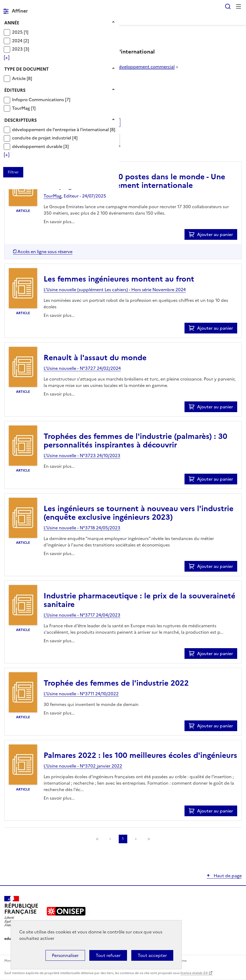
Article (19, 78)
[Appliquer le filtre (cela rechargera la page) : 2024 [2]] (20, 41)
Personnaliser (65, 955)
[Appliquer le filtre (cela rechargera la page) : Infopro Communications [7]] (41, 99)
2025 (18, 32)
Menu (239, 6)
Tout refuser (108, 955)
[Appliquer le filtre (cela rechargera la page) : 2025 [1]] (20, 32)
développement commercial (145, 67)
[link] (149, 839)
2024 (18, 41)
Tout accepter (152, 955)
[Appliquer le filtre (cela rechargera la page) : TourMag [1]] (24, 108)
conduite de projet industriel (42, 138)
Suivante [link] (136, 839)
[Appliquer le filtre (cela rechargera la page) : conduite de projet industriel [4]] (45, 138)
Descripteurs (20, 120)
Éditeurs (15, 90)
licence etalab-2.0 (194, 973)
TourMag (22, 108)
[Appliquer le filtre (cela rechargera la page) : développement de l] (64, 129)
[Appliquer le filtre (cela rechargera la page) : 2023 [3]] (21, 49)
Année (12, 23)
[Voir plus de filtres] (7, 58)
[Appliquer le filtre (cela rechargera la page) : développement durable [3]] (40, 146)
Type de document (26, 69)
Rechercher (228, 6)
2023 (18, 49)
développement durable (38, 146)
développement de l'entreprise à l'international (61, 130)
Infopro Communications (39, 100)
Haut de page (227, 876)
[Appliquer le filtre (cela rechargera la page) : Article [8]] (22, 78)
